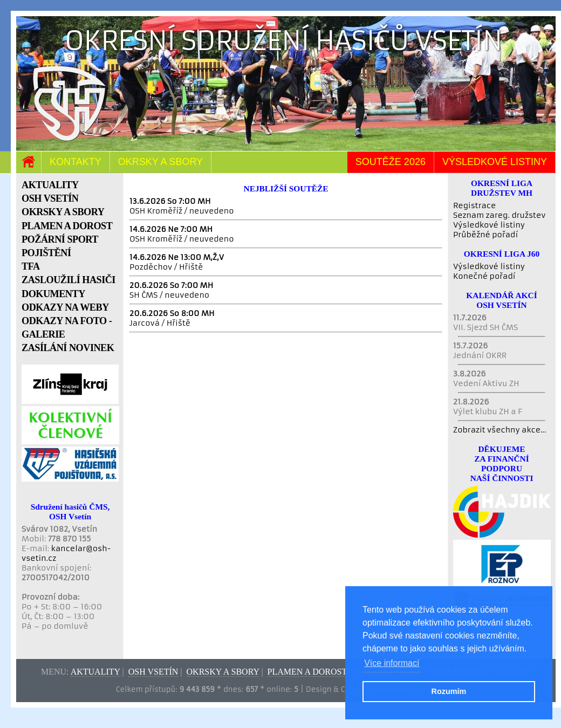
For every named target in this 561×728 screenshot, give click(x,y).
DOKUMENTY (53, 294)
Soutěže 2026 (391, 162)
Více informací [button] (392, 663)
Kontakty (76, 162)
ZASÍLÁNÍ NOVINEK (68, 348)
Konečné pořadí (484, 276)
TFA (31, 266)
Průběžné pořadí (485, 235)
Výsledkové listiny (495, 162)
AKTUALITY (50, 185)
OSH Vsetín (153, 672)
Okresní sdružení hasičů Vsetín (283, 41)
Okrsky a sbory (160, 162)
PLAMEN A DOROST (67, 226)
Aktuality (95, 672)
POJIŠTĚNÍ (46, 253)
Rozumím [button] (449, 691)
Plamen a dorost (307, 672)
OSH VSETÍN (50, 198)
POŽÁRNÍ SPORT (60, 239)
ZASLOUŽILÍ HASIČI (69, 280)
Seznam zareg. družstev (499, 215)
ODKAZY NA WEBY (65, 307)
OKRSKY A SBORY (63, 212)
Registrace (474, 205)
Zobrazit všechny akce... (500, 430)
